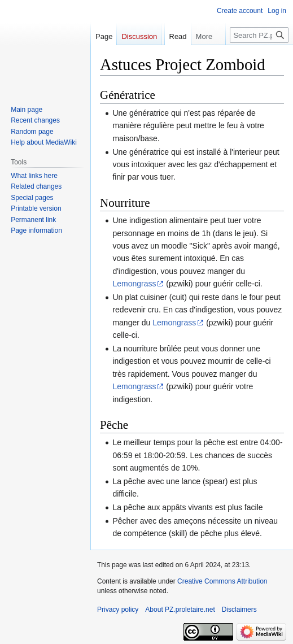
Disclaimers (239, 610)
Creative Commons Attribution (222, 581)
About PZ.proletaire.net (180, 610)
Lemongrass (134, 284)
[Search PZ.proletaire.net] (259, 35)
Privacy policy (118, 610)
